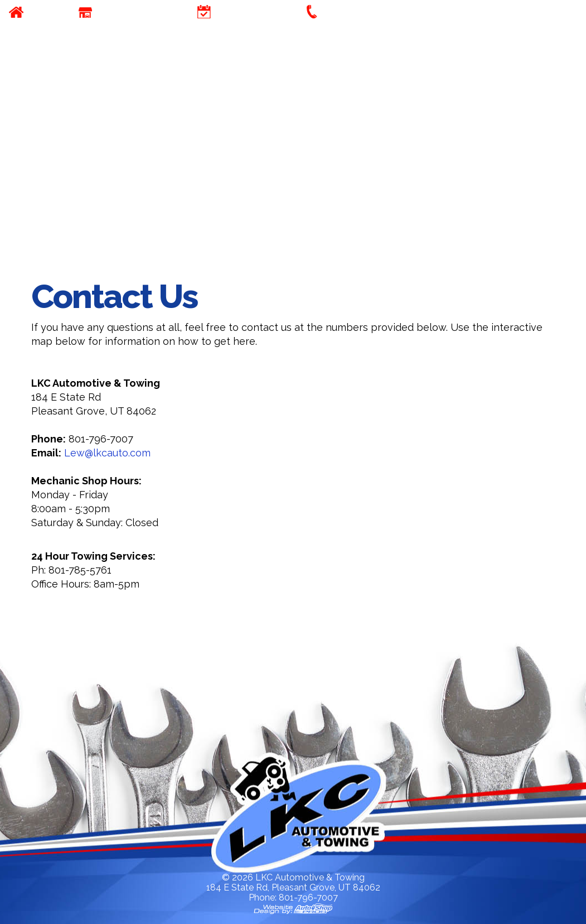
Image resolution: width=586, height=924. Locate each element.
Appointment (252, 12)
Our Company (135, 12)
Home (45, 12)
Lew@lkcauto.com (107, 453)
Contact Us (354, 12)
